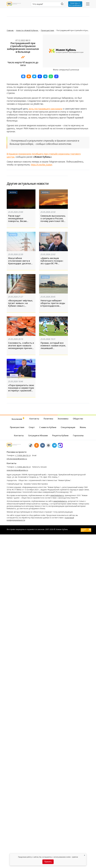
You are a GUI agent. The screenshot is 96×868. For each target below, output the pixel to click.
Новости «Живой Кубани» (27, 30)
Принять (48, 862)
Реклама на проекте (17, 452)
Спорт (45, 319)
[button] (23, 76)
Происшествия (48, 30)
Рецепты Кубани (60, 436)
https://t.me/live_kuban (42, 165)
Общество (15, 277)
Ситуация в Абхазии (38, 436)
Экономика (63, 419)
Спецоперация (68, 427)
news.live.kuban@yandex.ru (17, 470)
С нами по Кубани (48, 427)
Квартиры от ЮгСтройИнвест (75, 4)
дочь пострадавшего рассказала (45, 109)
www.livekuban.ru (57, 495)
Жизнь (13, 192)
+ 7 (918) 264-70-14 (23, 455)
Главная (10, 30)
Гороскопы (78, 436)
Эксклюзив (18, 419)
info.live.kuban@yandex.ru (17, 459)
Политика (15, 362)
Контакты (34, 419)
